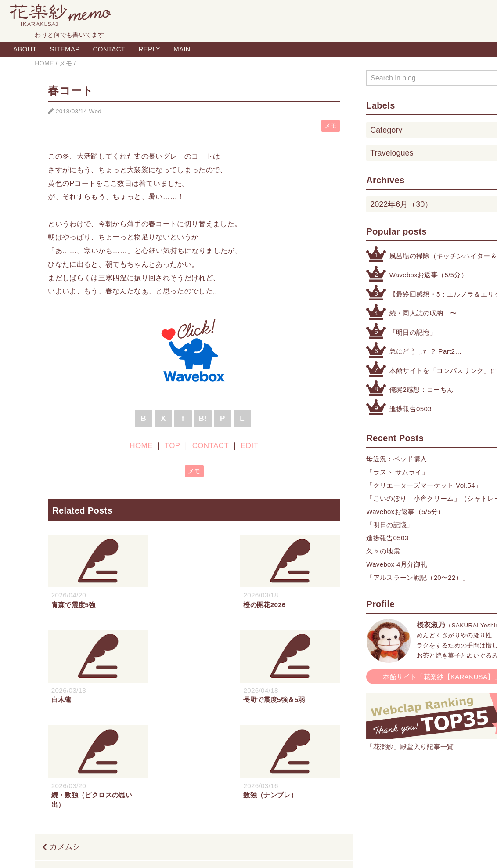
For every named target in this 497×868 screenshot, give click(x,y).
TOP (172, 446)
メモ (331, 126)
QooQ (290, 852)
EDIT (249, 446)
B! (203, 418)
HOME (141, 446)
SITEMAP (65, 49)
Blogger (239, 852)
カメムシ (65, 752)
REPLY (149, 49)
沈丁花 (327, 778)
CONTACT (109, 49)
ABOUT (25, 49)
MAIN (182, 49)
